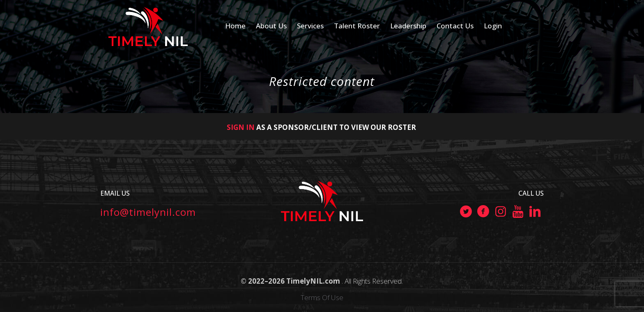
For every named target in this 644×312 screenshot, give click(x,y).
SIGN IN (241, 127)
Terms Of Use (322, 297)
